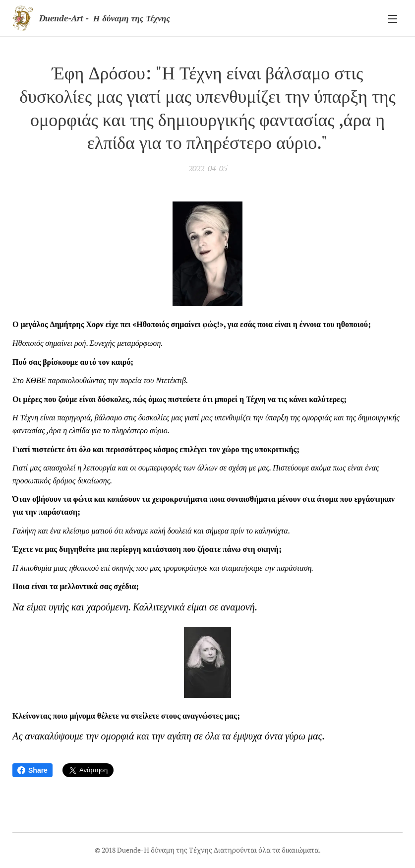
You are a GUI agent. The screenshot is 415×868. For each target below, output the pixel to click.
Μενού (393, 19)
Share (32, 770)
